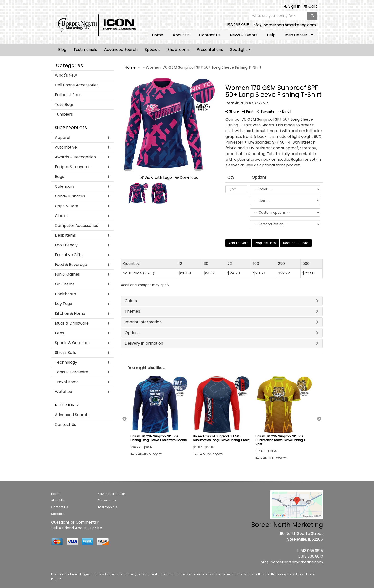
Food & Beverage (71, 265)
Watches (63, 392)
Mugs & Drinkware (72, 323)
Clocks (61, 216)
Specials (153, 49)
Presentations (210, 49)
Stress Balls (65, 353)
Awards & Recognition (75, 157)
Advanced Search (121, 49)
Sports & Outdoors (72, 343)
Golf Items (65, 284)
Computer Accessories (76, 225)
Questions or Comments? (75, 522)
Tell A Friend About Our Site (77, 528)
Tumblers (64, 114)
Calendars (65, 186)
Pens (59, 333)
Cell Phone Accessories (77, 85)
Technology (66, 362)
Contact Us (210, 35)
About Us (181, 35)
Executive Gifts (69, 255)
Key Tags (63, 304)
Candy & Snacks (70, 196)
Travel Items (67, 382)
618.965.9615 (238, 25)
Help (271, 35)
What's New (66, 75)
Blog (62, 49)
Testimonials (85, 49)
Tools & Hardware (72, 372)
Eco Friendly (66, 245)
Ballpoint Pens (68, 95)
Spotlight (240, 49)
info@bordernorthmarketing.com (284, 25)
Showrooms (179, 49)
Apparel (62, 137)
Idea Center (296, 35)
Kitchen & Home (70, 313)
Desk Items (65, 235)
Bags (59, 177)
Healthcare (65, 294)
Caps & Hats (66, 206)
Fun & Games (67, 274)
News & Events (244, 35)
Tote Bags (64, 105)
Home (158, 35)
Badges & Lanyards (73, 167)
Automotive (66, 147)
